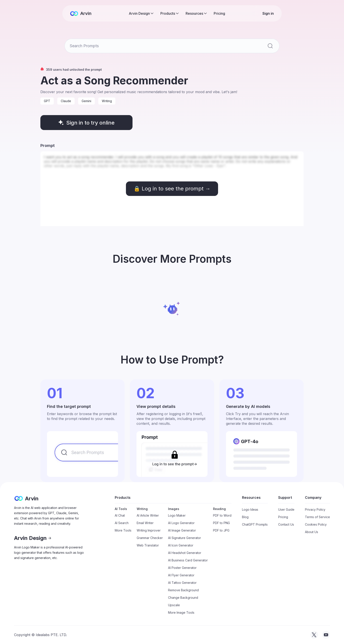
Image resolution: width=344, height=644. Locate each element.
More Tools (123, 530)
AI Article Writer (148, 515)
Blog (245, 517)
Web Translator (148, 545)
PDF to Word (222, 515)
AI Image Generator (182, 530)
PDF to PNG (221, 523)
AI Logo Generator (181, 523)
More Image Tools (181, 612)
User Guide (286, 509)
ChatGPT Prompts (255, 524)
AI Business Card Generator (188, 560)
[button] (141, 13)
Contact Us (286, 524)
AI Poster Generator (182, 568)
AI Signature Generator (185, 538)
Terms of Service (317, 517)
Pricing (219, 13)
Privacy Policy (315, 509)
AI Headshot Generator (185, 553)
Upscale (174, 605)
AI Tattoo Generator (182, 583)
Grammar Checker (150, 538)
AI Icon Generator (181, 545)
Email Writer (145, 523)
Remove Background (183, 590)
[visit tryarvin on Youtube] (326, 635)
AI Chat (120, 515)
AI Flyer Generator (181, 575)
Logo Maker (177, 515)
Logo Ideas (250, 509)
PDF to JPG (221, 530)
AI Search (122, 523)
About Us (312, 532)
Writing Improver (149, 530)
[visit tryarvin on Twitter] (314, 635)
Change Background (183, 598)
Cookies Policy (316, 524)
